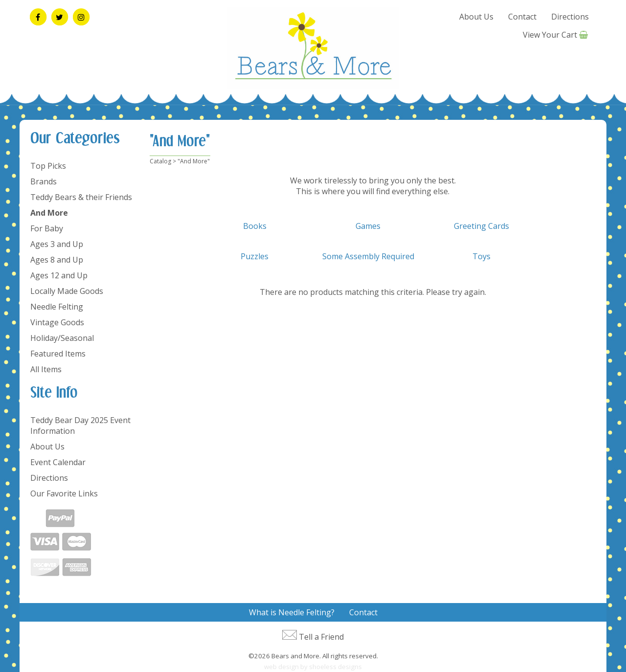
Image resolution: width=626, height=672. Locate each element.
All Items (46, 369)
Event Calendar (58, 462)
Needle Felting (57, 307)
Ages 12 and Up (59, 275)
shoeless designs (335, 667)
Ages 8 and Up (57, 260)
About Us (476, 17)
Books (255, 226)
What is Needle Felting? (292, 612)
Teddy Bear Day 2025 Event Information (80, 426)
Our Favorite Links (64, 493)
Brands (44, 181)
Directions (570, 17)
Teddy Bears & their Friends (81, 197)
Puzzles (255, 256)
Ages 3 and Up (57, 244)
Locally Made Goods (67, 291)
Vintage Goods (57, 322)
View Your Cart (550, 35)
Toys (481, 256)
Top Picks (48, 166)
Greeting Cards (481, 226)
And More (49, 213)
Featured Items (58, 354)
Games (368, 226)
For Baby (47, 228)
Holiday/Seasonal (62, 338)
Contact (522, 17)
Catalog (160, 161)
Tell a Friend (321, 637)
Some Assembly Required (368, 256)
